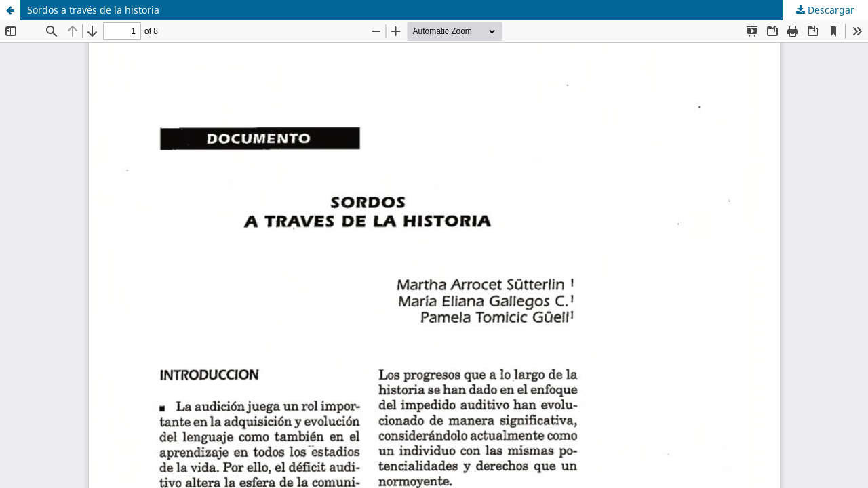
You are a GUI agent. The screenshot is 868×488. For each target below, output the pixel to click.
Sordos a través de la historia (93, 10)
